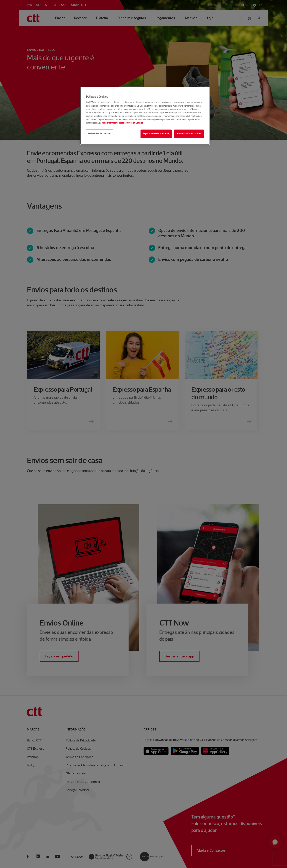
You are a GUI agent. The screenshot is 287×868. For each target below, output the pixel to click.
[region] (145, 116)
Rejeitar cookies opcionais (156, 134)
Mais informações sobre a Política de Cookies (123, 123)
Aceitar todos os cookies (189, 134)
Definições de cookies (100, 134)
